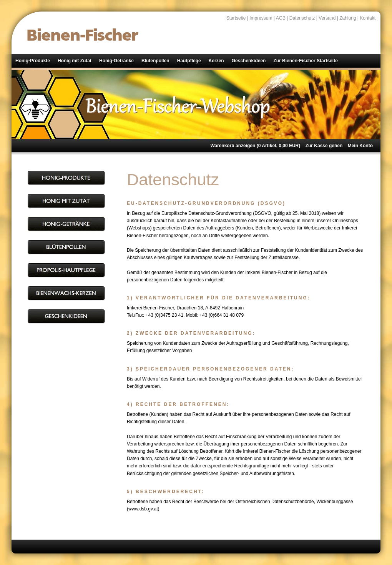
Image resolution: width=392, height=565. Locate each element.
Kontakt (368, 18)
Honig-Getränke (116, 61)
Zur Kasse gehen (324, 146)
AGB (281, 18)
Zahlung (348, 18)
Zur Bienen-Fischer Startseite (305, 61)
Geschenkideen (249, 61)
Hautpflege (189, 61)
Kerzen (216, 61)
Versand (327, 18)
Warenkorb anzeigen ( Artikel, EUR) (255, 146)
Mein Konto (360, 146)
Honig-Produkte (33, 61)
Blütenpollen (155, 61)
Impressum (261, 18)
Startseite (236, 18)
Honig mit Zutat (75, 61)
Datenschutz (302, 18)
